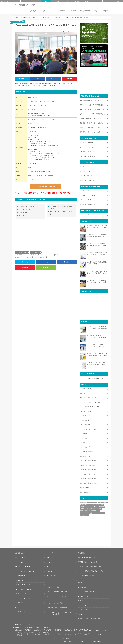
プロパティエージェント (87, 151)
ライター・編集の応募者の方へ (87, 591)
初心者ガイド (34, 11)
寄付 (118, 1)
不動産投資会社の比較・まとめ (89, 483)
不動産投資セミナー (85, 11)
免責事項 (81, 614)
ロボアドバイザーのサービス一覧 (56, 596)
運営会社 (81, 600)
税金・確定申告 (86, 447)
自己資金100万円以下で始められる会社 (91, 123)
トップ (5, 1)
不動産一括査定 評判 (85, 511)
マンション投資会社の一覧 (88, 156)
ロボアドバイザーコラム (23, 566)
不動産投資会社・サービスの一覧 (88, 562)
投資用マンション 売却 (96, 509)
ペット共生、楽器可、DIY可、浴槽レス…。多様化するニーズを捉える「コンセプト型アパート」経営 (97, 226)
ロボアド (26, 1)
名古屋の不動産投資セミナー (89, 474)
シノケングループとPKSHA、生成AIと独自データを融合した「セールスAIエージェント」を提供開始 (98, 354)
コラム (52, 11)
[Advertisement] (30, 233)
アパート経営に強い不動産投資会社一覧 (91, 571)
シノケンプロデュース (86, 166)
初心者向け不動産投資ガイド (88, 389)
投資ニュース (19, 580)
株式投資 (87, 1)
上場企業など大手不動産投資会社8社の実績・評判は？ (97, 263)
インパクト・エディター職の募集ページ (91, 378)
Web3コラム (20, 562)
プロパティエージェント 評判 (96, 504)
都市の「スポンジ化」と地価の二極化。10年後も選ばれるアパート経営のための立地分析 (98, 245)
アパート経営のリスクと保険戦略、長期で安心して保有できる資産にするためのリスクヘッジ (98, 235)
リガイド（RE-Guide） (26, 207)
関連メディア (106, 11)
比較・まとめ (73, 11)
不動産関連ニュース (86, 393)
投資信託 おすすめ (84, 515)
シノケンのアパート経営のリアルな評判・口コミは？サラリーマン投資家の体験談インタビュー (98, 281)
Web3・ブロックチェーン (24, 584)
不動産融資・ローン (87, 433)
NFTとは (49, 562)
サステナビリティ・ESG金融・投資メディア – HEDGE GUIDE (86, 642)
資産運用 (84, 442)
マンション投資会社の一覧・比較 (91, 402)
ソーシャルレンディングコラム (90, 429)
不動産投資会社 (62, 11)
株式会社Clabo (65, 638)
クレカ (108, 1)
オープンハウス (84, 191)
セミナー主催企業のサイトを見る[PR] (45, 186)
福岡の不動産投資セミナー (89, 478)
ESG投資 (67, 1)
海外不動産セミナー (95, 511)
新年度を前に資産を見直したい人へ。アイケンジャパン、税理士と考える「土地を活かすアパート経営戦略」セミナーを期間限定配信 (98, 336)
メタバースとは (51, 575)
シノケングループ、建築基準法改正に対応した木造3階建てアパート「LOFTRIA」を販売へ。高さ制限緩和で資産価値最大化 (98, 364)
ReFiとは (49, 571)
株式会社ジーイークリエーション (38, 109)
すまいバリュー (24, 210)
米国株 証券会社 (101, 506)
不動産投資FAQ (84, 487)
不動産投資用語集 (85, 492)
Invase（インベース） (86, 215)
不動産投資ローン (84, 504)
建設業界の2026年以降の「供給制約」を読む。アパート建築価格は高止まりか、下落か (98, 254)
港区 (35, 255)
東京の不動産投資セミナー (23, 252)
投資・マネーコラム (86, 411)
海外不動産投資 (86, 424)
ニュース (44, 11)
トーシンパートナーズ (86, 147)
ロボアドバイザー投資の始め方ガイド (58, 591)
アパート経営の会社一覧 (87, 180)
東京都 (30, 255)
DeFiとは (49, 566)
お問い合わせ (82, 587)
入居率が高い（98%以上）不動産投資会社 (92, 100)
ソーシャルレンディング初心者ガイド (58, 607)
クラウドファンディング (23, 598)
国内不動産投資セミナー (40, 257)
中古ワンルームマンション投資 (46, 255)
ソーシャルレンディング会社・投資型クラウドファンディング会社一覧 (61, 613)
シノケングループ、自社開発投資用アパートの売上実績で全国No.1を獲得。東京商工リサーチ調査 (98, 327)
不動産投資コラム (21, 575)
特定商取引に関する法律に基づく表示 (89, 618)
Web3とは (50, 557)
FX (97, 1)
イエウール (22, 216)
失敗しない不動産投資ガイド (87, 557)
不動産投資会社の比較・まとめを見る (91, 132)
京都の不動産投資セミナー (89, 469)
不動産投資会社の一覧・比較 (88, 398)
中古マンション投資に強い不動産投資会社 (92, 109)
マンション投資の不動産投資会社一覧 (90, 566)
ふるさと (56, 1)
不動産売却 (84, 438)
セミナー (18, 607)
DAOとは (49, 580)
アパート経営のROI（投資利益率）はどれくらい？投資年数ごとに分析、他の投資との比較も (97, 272)
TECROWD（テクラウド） (88, 195)
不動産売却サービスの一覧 (87, 575)
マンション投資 (86, 415)
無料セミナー (59, 255)
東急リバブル (23, 213)
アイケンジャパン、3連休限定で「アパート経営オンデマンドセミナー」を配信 (98, 345)
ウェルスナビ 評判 (103, 502)
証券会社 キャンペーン (85, 506)
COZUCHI (94, 506)
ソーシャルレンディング (99, 513)
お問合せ (96, 11)
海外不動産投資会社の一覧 (88, 204)
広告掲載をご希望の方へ (85, 596)
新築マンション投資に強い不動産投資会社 (92, 105)
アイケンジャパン (85, 171)
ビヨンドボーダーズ (86, 200)
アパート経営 (85, 420)
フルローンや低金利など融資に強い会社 (91, 118)
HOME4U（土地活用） (86, 175)
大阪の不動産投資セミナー (89, 465)
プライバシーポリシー (85, 609)
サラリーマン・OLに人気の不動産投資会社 (92, 114)
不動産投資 (46, 1)
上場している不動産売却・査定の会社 (91, 127)
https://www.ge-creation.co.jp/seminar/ (40, 175)
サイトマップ (82, 605)
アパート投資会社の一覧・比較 (90, 406)
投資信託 (77, 1)
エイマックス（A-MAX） (87, 142)
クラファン (36, 1)
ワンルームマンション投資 (86, 513)
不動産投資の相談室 (87, 451)
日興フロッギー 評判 (85, 509)
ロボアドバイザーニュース (24, 589)
